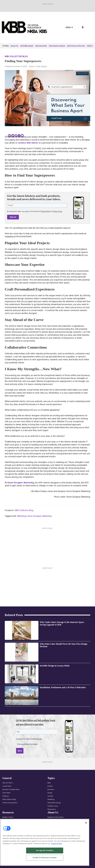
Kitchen (50, 786)
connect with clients (28, 143)
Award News (7, 786)
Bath (49, 783)
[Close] (86, 823)
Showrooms (52, 809)
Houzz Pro (14, 46)
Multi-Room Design (54, 803)
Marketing (22, 516)
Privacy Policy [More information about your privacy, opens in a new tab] (57, 844)
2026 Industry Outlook (57, 46)
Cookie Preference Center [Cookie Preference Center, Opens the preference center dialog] (45, 858)
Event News (6, 793)
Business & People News (11, 790)
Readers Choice (8, 817)
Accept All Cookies (45, 850)
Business (51, 790)
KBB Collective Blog (16, 56)
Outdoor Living (53, 806)
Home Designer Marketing (21, 483)
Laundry (50, 796)
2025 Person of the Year (76, 46)
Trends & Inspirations (10, 803)
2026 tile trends (41, 46)
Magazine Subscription (56, 817)
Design (50, 793)
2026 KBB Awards (27, 46)
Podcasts (6, 796)
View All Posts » (8, 783)
